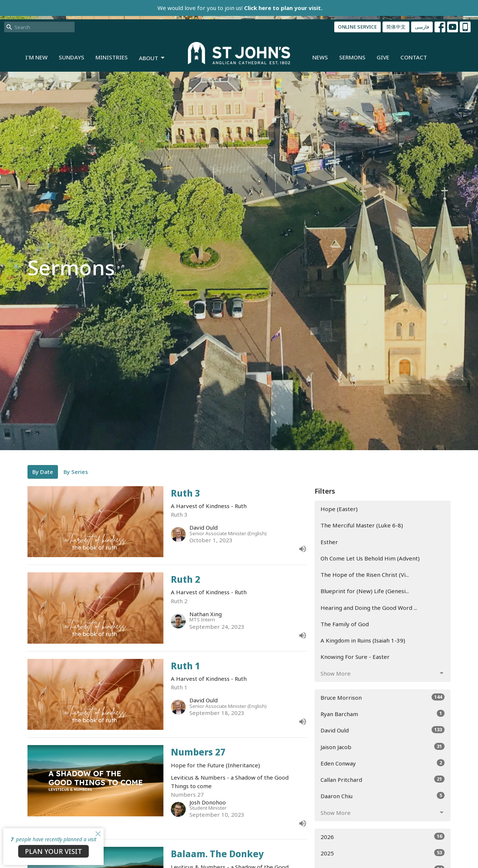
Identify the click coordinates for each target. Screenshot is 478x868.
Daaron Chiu (383, 796)
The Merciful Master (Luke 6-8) (362, 525)
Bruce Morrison (383, 697)
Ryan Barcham (383, 714)
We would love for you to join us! (240, 8)
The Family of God (345, 624)
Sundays (71, 57)
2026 (383, 837)
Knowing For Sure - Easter (355, 657)
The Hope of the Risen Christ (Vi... (365, 575)
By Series (76, 472)
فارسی (422, 27)
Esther (329, 542)
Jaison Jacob (383, 747)
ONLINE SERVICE (357, 27)
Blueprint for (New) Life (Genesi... (365, 591)
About (152, 58)
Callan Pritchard (383, 779)
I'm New (36, 57)
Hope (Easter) (339, 509)
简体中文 (396, 27)
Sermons (352, 57)
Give (383, 57)
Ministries (112, 57)
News (320, 57)
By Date (43, 472)
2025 (383, 853)
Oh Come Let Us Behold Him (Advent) (370, 558)
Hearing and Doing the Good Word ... (369, 608)
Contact (414, 57)
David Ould (383, 730)
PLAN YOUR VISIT (53, 851)
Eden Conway (383, 763)
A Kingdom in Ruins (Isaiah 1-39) (363, 640)
